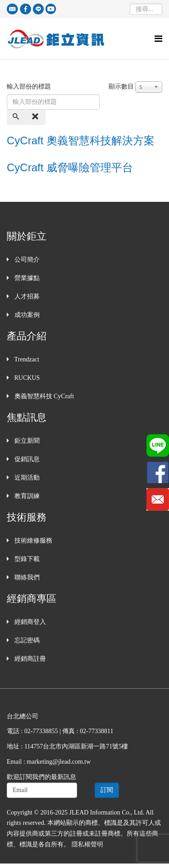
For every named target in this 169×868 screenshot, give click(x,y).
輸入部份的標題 (30, 87)
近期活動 (26, 478)
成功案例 (26, 315)
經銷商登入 (29, 622)
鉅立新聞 (26, 441)
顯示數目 (121, 87)
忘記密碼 (26, 640)
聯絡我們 (26, 577)
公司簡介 (26, 260)
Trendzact (26, 359)
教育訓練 (26, 496)
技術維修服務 (32, 541)
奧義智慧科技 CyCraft (43, 396)
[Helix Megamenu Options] (158, 39)
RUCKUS (26, 378)
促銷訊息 (26, 459)
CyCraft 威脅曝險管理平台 (70, 167)
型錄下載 (26, 559)
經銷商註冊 (29, 659)
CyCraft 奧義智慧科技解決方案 (81, 140)
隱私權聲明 (87, 844)
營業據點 (26, 278)
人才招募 (26, 296)
